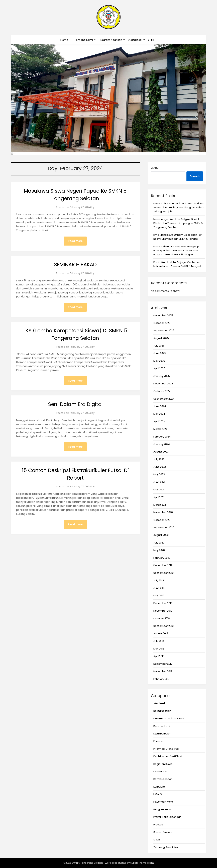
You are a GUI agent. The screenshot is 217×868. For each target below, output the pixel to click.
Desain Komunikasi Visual (169, 718)
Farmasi (158, 741)
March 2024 (160, 429)
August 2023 (161, 452)
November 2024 (163, 384)
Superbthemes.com (142, 863)
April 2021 (159, 497)
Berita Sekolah (162, 711)
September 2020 (164, 527)
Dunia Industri (162, 726)
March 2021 (160, 505)
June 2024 (160, 406)
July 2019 (159, 580)
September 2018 (164, 626)
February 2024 (162, 437)
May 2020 (159, 550)
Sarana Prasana (163, 832)
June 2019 (159, 588)
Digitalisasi (135, 40)
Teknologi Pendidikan (166, 847)
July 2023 (159, 459)
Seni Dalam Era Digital (75, 404)
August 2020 (161, 535)
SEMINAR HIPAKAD (75, 265)
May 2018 (159, 649)
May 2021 (159, 490)
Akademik (159, 703)
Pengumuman (162, 809)
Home (64, 40)
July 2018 (159, 641)
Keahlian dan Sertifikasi (168, 756)
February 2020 (162, 558)
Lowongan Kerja (163, 802)
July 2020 (159, 543)
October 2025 (162, 323)
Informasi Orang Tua (166, 749)
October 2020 (162, 520)
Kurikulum (159, 787)
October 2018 (162, 618)
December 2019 (163, 565)
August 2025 (161, 338)
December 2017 (163, 664)
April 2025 (159, 368)
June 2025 (160, 353)
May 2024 (159, 414)
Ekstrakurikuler (162, 734)
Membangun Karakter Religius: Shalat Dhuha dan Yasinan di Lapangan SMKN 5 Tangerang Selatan (178, 223)
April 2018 (159, 656)
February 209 (161, 679)
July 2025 (159, 346)
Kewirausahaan (163, 779)
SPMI (151, 40)
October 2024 (162, 391)
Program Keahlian (110, 40)
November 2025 (163, 315)
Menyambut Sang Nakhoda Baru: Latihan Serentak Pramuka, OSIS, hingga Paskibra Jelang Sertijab (178, 207)
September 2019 (164, 573)
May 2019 (159, 595)
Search (156, 168)
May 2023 (159, 474)
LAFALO (158, 794)
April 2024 (159, 421)
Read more (75, 241)
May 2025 (159, 361)
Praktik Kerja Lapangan (167, 817)
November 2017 (163, 671)
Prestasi (158, 825)
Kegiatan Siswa (163, 764)
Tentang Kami (84, 40)
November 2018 (163, 611)
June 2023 (160, 467)
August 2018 (161, 633)
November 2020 (163, 512)
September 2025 (164, 330)
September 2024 (164, 399)
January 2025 (162, 376)
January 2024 (162, 444)
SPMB (157, 840)
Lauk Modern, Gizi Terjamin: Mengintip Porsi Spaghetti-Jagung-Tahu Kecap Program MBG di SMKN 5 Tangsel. (176, 251)
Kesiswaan (160, 771)
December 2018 (163, 603)
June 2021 (159, 482)
